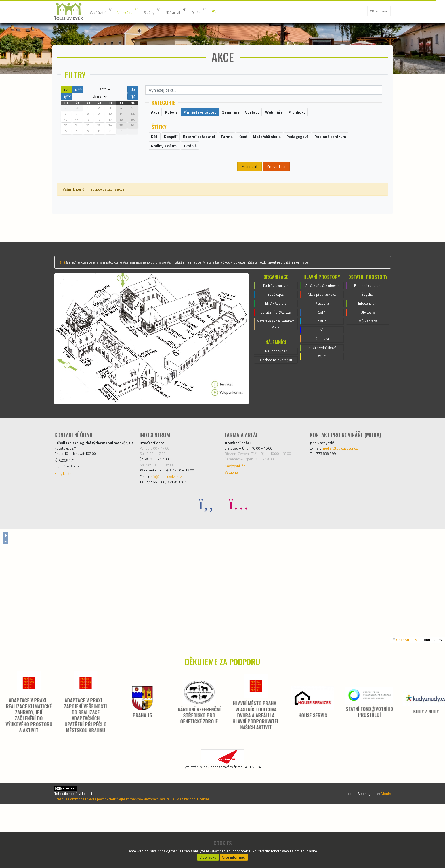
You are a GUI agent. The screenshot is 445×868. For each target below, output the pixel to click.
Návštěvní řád (238, 513)
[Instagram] (239, 555)
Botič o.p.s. (276, 337)
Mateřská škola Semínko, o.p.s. (276, 371)
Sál (322, 385)
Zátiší (322, 416)
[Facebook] (206, 555)
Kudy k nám (66, 529)
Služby (163, 11)
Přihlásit (377, 11)
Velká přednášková (322, 405)
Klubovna (322, 395)
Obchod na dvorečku (276, 411)
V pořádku (208, 856)
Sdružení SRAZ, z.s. (276, 358)
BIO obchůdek (276, 401)
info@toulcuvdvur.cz (172, 526)
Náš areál (190, 11)
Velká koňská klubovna (322, 330)
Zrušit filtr (276, 204)
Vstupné (233, 521)
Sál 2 (322, 375)
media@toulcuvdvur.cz (346, 491)
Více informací (234, 856)
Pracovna (322, 354)
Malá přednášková (322, 344)
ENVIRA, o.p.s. (276, 347)
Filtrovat (249, 204)
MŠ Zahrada (368, 368)
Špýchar (368, 337)
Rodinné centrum (368, 327)
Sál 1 (322, 364)
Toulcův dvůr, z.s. (276, 327)
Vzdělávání (104, 11)
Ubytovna (368, 358)
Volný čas (135, 11)
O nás (217, 11)
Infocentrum (368, 347)
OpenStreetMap (401, 691)
